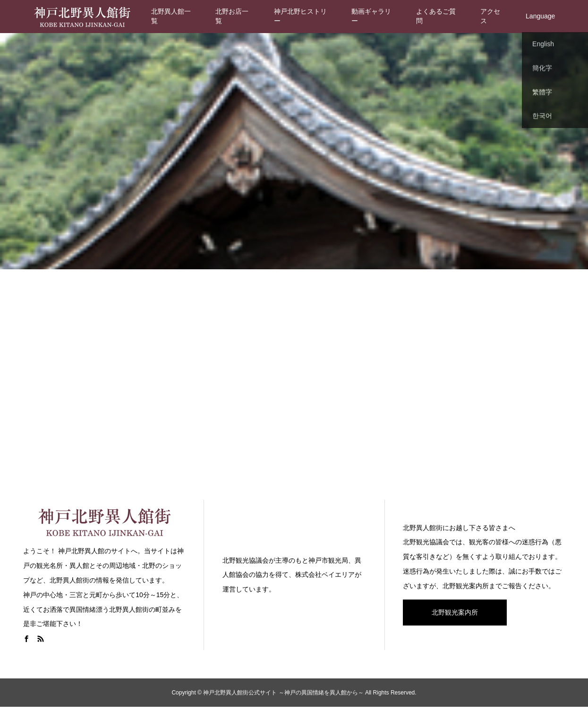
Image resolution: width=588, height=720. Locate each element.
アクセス (490, 16)
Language (540, 16)
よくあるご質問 (436, 16)
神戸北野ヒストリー (300, 16)
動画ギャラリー (371, 16)
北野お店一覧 (232, 16)
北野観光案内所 (455, 612)
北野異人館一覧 (171, 16)
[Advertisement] (294, 383)
